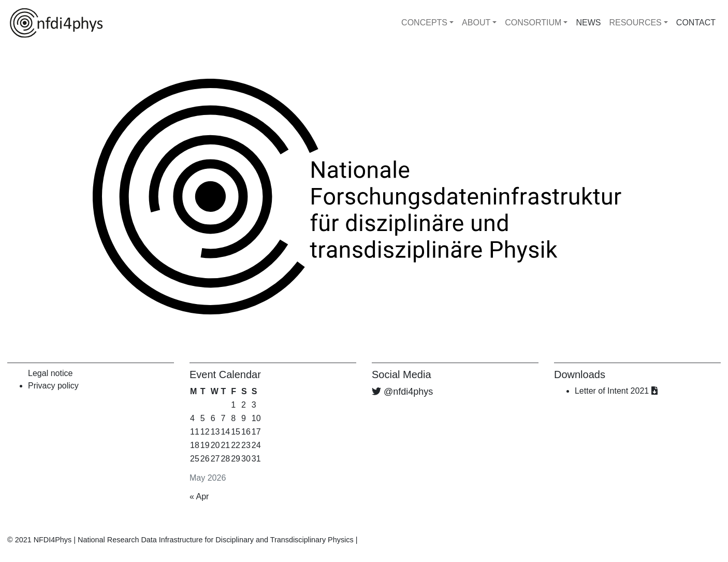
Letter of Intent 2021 (616, 391)
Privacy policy (53, 386)
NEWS (588, 23)
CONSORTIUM (533, 23)
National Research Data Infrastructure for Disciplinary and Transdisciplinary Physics (216, 540)
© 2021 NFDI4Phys (39, 540)
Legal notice (50, 373)
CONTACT (696, 23)
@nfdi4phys (408, 392)
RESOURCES (635, 23)
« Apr (199, 496)
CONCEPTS (424, 23)
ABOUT (476, 23)
